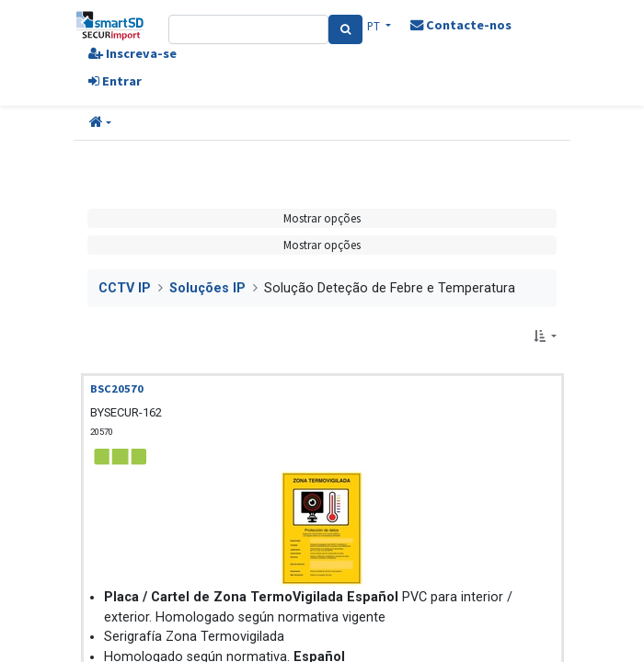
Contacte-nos (461, 25)
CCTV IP (125, 288)
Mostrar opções (322, 218)
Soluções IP (207, 288)
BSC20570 (117, 388)
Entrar (115, 81)
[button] (100, 123)
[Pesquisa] (345, 29)
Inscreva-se (132, 53)
